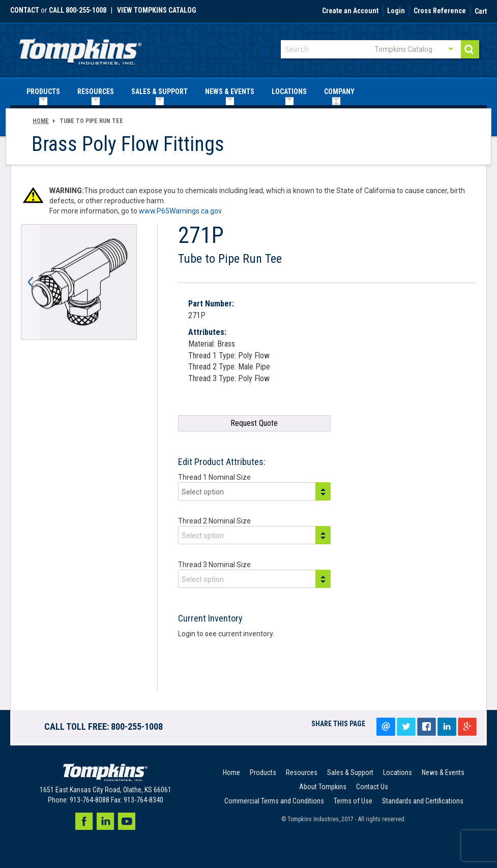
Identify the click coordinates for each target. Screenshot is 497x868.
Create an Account (350, 11)
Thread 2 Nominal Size (214, 521)
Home (41, 121)
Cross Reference (440, 11)
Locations (398, 772)
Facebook (84, 821)
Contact (25, 10)
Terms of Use (353, 801)
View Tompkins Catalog (157, 10)
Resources (302, 772)
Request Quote (254, 423)
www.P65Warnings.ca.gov (180, 211)
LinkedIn (447, 727)
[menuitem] (43, 92)
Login (396, 11)
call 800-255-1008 (78, 10)
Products (263, 772)
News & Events (443, 772)
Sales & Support (350, 772)
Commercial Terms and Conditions (274, 801)
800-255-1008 (137, 726)
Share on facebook (426, 727)
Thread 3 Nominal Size (214, 565)
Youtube (127, 821)
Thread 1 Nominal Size (214, 477)
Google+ (467, 727)
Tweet (406, 727)
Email (386, 727)
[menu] (248, 92)
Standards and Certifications (423, 801)
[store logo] (80, 49)
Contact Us (372, 787)
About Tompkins (323, 787)
